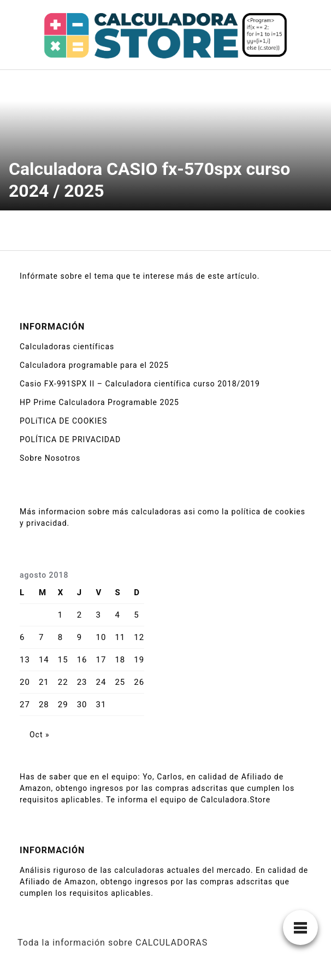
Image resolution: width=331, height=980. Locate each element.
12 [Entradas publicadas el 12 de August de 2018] (139, 637)
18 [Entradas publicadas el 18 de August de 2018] (120, 660)
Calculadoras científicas (67, 347)
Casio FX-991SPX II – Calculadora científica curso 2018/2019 (140, 384)
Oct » (40, 735)
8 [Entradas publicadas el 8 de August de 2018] (60, 637)
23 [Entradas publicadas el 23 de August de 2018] (82, 682)
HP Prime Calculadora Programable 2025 (99, 402)
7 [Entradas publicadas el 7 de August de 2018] (41, 637)
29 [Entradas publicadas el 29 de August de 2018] (63, 705)
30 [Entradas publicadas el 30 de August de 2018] (82, 705)
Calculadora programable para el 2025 (94, 365)
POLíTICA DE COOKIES (63, 421)
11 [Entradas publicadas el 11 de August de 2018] (120, 637)
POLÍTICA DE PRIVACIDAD (70, 439)
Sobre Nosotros (50, 458)
